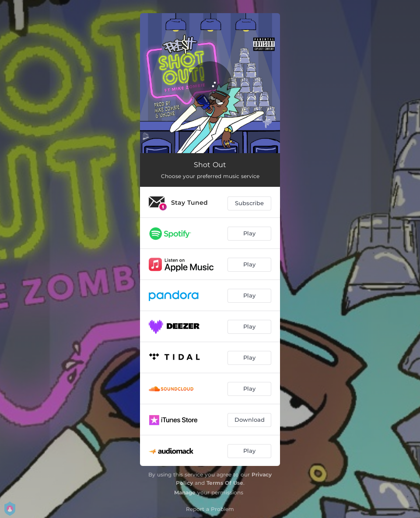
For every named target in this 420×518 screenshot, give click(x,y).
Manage (185, 492)
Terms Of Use (225, 483)
